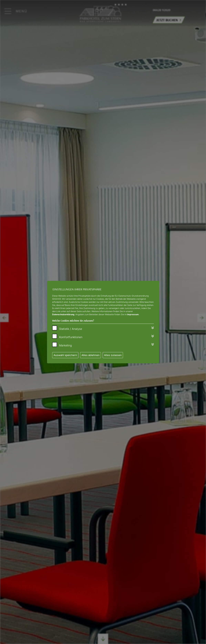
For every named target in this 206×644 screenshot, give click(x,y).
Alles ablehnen (91, 355)
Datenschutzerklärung (63, 314)
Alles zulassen (113, 355)
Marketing (65, 345)
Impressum (133, 314)
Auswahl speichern (65, 355)
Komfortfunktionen (71, 337)
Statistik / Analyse (71, 329)
